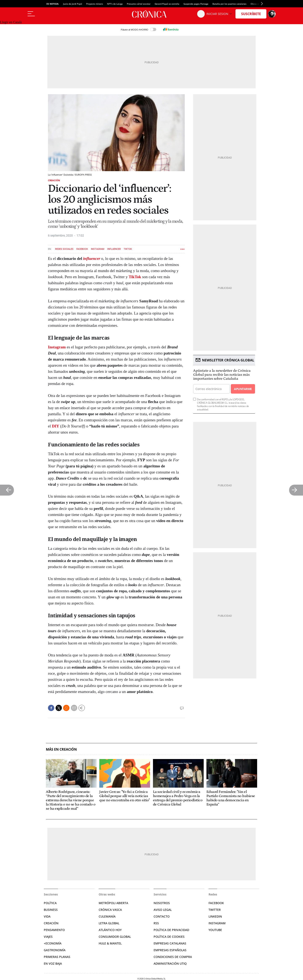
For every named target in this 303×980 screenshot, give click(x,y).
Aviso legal (163, 910)
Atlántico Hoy (110, 930)
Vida (47, 916)
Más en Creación (61, 749)
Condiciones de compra (173, 957)
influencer (92, 259)
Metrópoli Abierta (113, 903)
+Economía (53, 943)
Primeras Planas (57, 957)
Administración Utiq (170, 963)
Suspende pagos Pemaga (196, 4)
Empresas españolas (170, 950)
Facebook (82, 249)
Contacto (162, 916)
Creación (54, 180)
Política (50, 903)
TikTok (128, 249)
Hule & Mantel (110, 943)
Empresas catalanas (170, 943)
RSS (156, 923)
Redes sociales (64, 249)
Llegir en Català (11, 22)
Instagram (98, 249)
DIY (55, 426)
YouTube (215, 930)
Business (51, 910)
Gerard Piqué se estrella (167, 4)
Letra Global (109, 923)
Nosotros (162, 903)
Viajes (48, 937)
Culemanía (107, 916)
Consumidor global (115, 937)
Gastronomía (55, 950)
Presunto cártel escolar (139, 4)
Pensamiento (54, 930)
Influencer (114, 249)
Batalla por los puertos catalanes (229, 4)
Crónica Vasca (110, 910)
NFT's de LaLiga (115, 4)
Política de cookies (169, 937)
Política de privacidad (171, 930)
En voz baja (53, 963)
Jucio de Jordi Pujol (73, 4)
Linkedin (215, 916)
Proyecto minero (95, 4)
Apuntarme (243, 389)
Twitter (215, 910)
